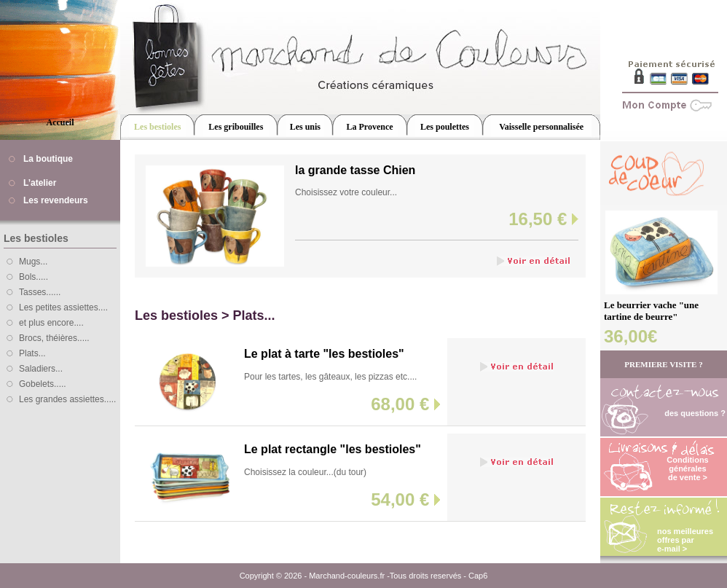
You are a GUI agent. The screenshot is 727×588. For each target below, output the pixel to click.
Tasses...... (40, 292)
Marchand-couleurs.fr (347, 576)
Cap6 (478, 576)
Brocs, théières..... (54, 338)
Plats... (32, 353)
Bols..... (34, 277)
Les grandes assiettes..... (67, 399)
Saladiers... (41, 369)
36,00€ (630, 336)
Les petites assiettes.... (63, 307)
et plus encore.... (51, 323)
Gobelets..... (43, 384)
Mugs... (33, 262)
